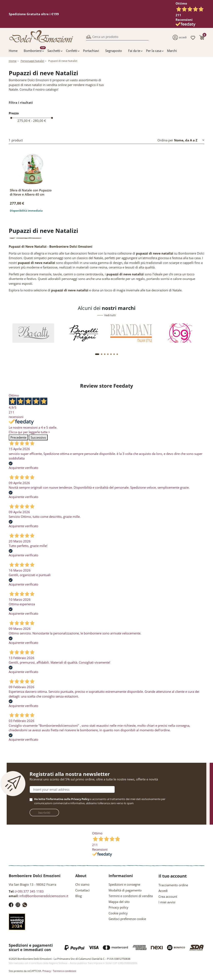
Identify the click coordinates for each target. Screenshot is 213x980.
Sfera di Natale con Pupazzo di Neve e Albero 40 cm (31, 192)
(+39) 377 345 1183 (29, 891)
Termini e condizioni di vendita (131, 896)
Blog (79, 896)
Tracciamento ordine (173, 885)
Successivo (38, 437)
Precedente (18, 437)
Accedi (163, 891)
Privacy (47, 971)
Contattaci (82, 890)
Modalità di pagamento (125, 890)
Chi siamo (82, 884)
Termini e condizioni (64, 971)
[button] (202, 37)
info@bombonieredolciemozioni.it (44, 896)
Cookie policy (118, 913)
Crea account (168, 896)
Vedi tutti (110, 315)
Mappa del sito (119, 902)
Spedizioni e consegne (124, 884)
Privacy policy (118, 907)
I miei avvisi (167, 902)
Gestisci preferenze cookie (127, 919)
